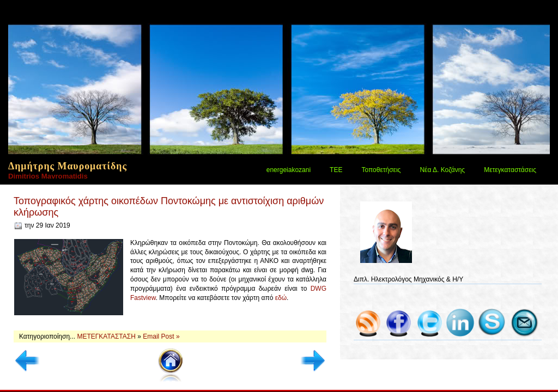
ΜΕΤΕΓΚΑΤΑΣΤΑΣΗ (107, 336)
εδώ (281, 298)
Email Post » (161, 336)
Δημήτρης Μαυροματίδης (68, 166)
